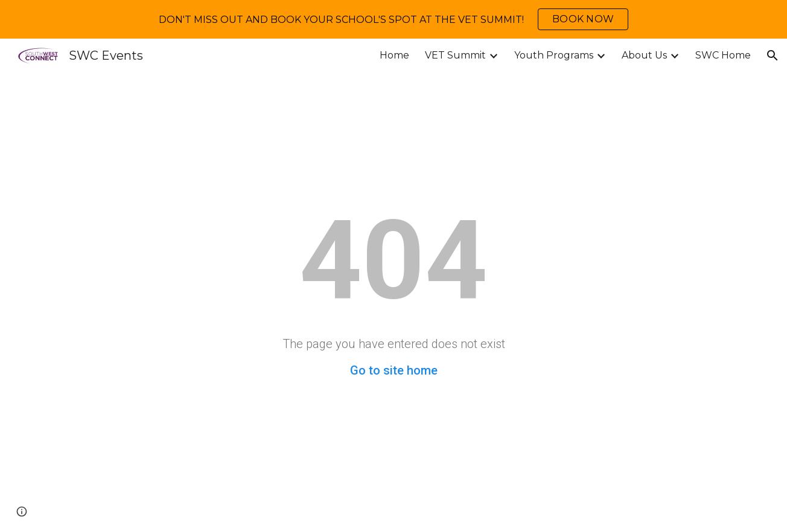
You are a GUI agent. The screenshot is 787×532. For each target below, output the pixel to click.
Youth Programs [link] (554, 55)
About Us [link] (644, 55)
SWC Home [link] (723, 55)
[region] (393, 19)
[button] (773, 55)
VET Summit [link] (455, 55)
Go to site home (394, 370)
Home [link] (394, 55)
